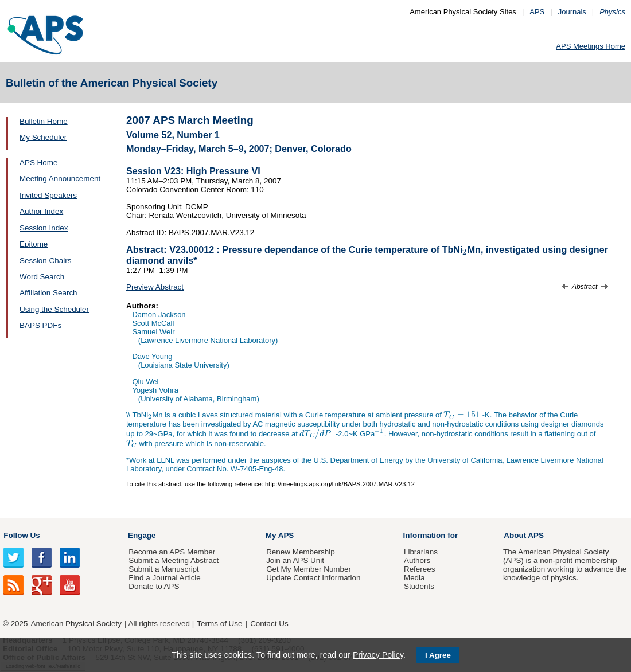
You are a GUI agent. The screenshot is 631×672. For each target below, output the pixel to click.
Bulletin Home (44, 121)
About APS (524, 535)
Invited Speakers (48, 195)
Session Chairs (45, 261)
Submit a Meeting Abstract (174, 560)
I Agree (438, 655)
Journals (572, 12)
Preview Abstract (155, 287)
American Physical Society (76, 624)
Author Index (41, 211)
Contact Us (269, 624)
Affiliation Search (48, 293)
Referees (420, 569)
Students (419, 586)
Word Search (42, 277)
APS (537, 12)
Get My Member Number (309, 569)
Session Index (44, 228)
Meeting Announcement (60, 179)
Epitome (34, 244)
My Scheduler (43, 137)
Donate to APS (154, 586)
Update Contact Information (313, 578)
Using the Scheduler (54, 309)
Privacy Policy (378, 655)
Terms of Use (219, 624)
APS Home (38, 163)
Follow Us (22, 535)
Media (414, 578)
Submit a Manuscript (163, 569)
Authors (417, 560)
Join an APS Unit (295, 560)
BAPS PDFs (40, 325)
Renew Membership (301, 552)
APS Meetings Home (591, 46)
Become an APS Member (172, 552)
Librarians (421, 552)
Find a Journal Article (164, 578)
